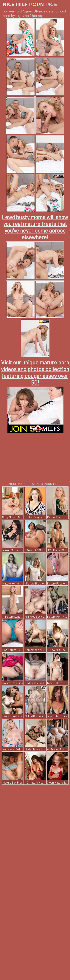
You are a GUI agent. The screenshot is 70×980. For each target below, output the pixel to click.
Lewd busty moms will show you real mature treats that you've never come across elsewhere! (35, 227)
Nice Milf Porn (30, 4)
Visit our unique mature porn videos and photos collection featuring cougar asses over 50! (35, 372)
